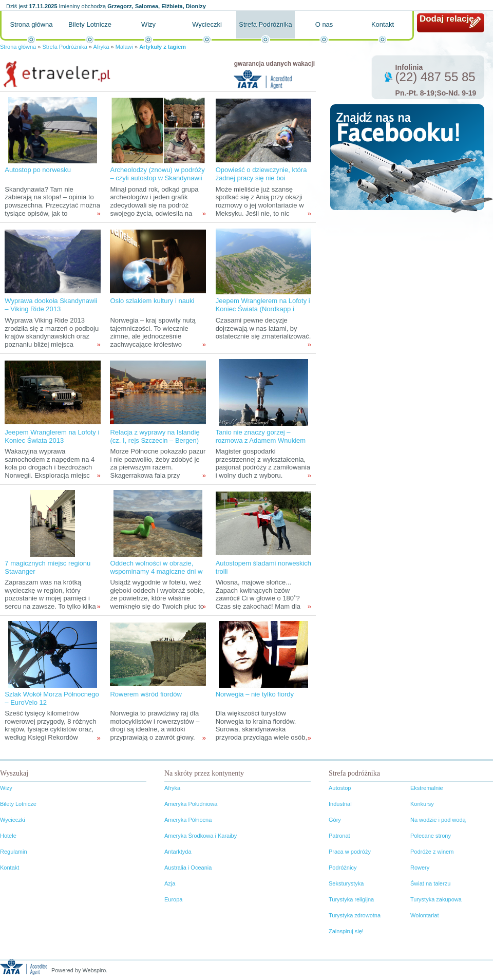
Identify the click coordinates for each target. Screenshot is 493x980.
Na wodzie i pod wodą (438, 820)
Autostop (340, 788)
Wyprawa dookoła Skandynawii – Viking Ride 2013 (51, 305)
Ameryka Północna (188, 820)
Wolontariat (424, 915)
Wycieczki (207, 24)
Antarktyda (178, 852)
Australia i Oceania (188, 868)
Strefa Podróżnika (265, 24)
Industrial (340, 804)
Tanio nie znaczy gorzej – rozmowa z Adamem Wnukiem (261, 436)
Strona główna (31, 24)
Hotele (8, 836)
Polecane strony (431, 836)
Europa (173, 899)
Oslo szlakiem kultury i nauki (152, 301)
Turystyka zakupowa (436, 899)
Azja (170, 883)
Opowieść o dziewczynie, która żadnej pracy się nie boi (261, 174)
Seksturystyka (346, 883)
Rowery (420, 868)
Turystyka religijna (351, 899)
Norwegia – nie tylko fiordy (255, 694)
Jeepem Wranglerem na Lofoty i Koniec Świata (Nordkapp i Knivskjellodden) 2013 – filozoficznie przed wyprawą (263, 313)
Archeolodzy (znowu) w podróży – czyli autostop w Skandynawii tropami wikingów (157, 178)
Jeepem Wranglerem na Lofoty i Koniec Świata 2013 (52, 436)
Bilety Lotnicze (90, 24)
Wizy (148, 24)
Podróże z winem (432, 852)
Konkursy (422, 804)
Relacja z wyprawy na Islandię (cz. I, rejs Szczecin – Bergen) (155, 436)
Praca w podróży (350, 852)
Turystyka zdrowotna (355, 915)
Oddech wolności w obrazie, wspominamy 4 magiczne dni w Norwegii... (156, 571)
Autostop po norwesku (38, 170)
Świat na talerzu (430, 883)
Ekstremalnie (427, 788)
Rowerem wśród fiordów (146, 694)
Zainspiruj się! (346, 931)
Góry (335, 820)
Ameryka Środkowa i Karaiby (201, 836)
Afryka (101, 47)
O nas (324, 24)
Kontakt (383, 24)
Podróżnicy (343, 868)
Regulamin (14, 852)
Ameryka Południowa (191, 804)
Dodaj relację (447, 19)
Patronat (339, 836)
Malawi (125, 47)
